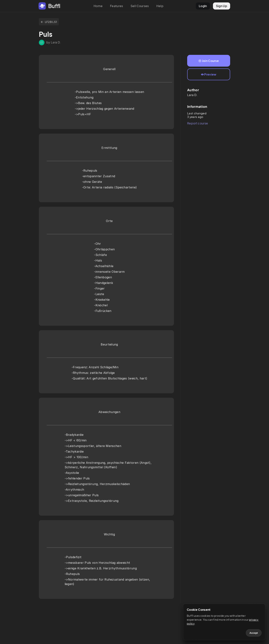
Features (117, 6)
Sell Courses (140, 6)
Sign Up (222, 6)
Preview (209, 74)
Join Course (209, 61)
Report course (198, 123)
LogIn (203, 6)
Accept (254, 633)
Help (160, 6)
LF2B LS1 (49, 22)
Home (98, 6)
